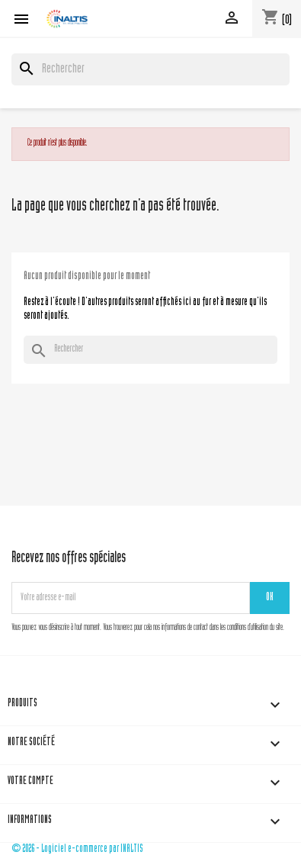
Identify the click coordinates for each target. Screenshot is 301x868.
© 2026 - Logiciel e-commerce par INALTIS (77, 849)
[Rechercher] (150, 69)
